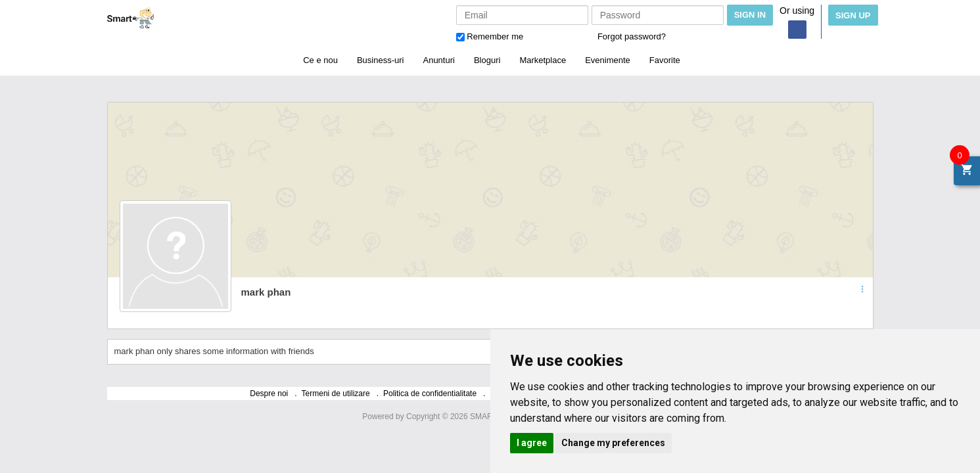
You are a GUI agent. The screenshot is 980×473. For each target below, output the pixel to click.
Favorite (665, 60)
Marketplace (543, 60)
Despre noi (269, 394)
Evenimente (608, 60)
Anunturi (438, 60)
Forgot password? (632, 36)
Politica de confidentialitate (430, 394)
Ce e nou (320, 60)
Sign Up (853, 15)
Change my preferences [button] (613, 443)
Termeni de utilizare (336, 394)
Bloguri (487, 60)
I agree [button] (532, 443)
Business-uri (381, 60)
